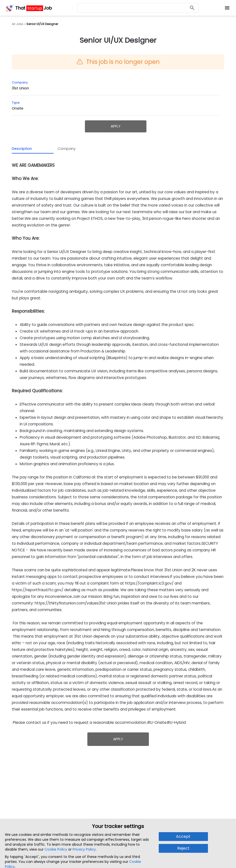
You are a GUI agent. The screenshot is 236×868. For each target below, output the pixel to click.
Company (67, 149)
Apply (116, 126)
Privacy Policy (84, 849)
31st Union (20, 88)
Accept (183, 836)
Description (22, 149)
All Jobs (18, 24)
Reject (183, 848)
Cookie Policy (56, 849)
